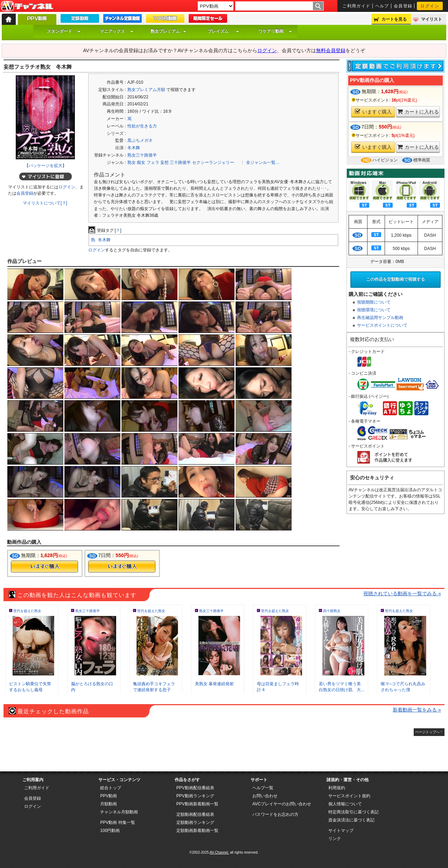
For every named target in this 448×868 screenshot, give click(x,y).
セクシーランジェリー (213, 162)
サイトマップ (341, 831)
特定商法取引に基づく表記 (353, 812)
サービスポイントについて (382, 325)
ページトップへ (427, 732)
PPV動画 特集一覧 (117, 822)
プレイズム (223, 31)
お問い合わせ (265, 796)
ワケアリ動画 (275, 31)
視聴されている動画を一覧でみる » (402, 593)
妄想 (164, 162)
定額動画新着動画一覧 (197, 831)
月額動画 (108, 804)
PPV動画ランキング (195, 796)
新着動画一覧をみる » (417, 710)
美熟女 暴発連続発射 (214, 684)
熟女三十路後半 (142, 155)
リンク (335, 839)
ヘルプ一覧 (263, 788)
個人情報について (345, 804)
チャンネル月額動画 (119, 812)
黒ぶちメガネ (140, 140)
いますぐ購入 (373, 112)
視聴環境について (374, 310)
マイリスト (432, 19)
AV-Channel (27, 6)
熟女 (132, 162)
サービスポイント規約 (349, 796)
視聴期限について (374, 302)
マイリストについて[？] (45, 203)
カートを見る (394, 19)
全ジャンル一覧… (263, 162)
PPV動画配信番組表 (195, 788)
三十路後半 (180, 162)
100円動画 (110, 831)
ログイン (430, 6)
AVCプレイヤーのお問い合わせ (282, 804)
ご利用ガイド (356, 6)
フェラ (153, 162)
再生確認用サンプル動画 (380, 318)
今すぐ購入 (44, 567)
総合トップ (111, 788)
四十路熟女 (332, 611)
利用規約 (337, 788)
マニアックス (117, 31)
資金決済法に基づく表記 (351, 820)
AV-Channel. (219, 852)
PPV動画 (108, 796)
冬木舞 (134, 148)
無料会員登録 (331, 50)
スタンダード (64, 31)
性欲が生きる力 (142, 126)
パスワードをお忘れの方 (275, 814)
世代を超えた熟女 (27, 611)
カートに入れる (418, 112)
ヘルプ (382, 6)
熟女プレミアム (168, 31)
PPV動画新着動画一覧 (197, 804)
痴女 (141, 162)
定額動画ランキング (195, 822)
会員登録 (403, 6)
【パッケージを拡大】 (45, 166)
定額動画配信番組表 (195, 814)
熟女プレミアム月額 (146, 90)
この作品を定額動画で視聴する (395, 279)
